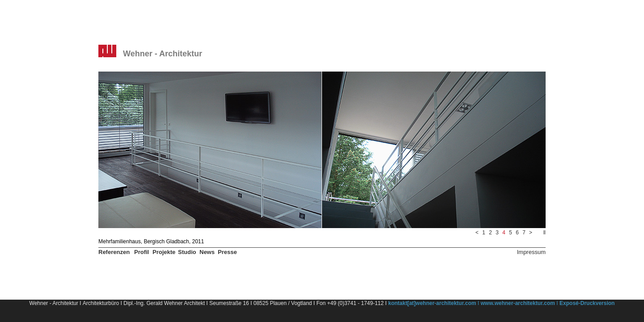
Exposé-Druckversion (587, 303)
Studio (187, 252)
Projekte (164, 252)
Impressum (531, 252)
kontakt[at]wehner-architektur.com (432, 303)
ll (544, 233)
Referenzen (114, 252)
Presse (227, 252)
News (207, 252)
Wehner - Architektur (163, 54)
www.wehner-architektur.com (518, 303)
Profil (142, 252)
